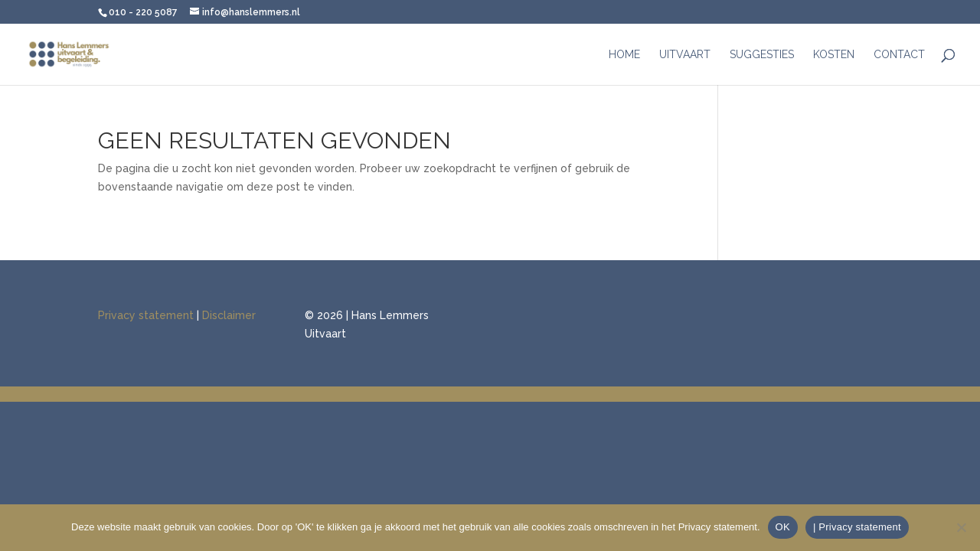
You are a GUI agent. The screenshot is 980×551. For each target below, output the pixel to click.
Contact (899, 55)
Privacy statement (146, 315)
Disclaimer (229, 315)
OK (783, 527)
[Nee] (961, 527)
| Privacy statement (857, 527)
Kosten (834, 55)
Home (624, 55)
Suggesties (762, 55)
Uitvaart (685, 55)
